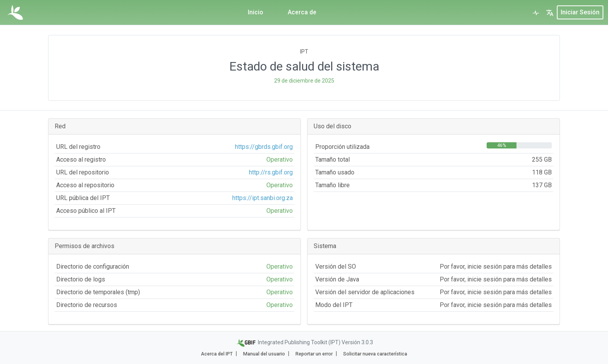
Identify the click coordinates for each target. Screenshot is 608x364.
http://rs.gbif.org (271, 172)
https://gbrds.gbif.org (264, 147)
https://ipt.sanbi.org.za (263, 198)
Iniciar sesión (580, 12)
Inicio (256, 12)
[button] (550, 12)
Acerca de (302, 12)
